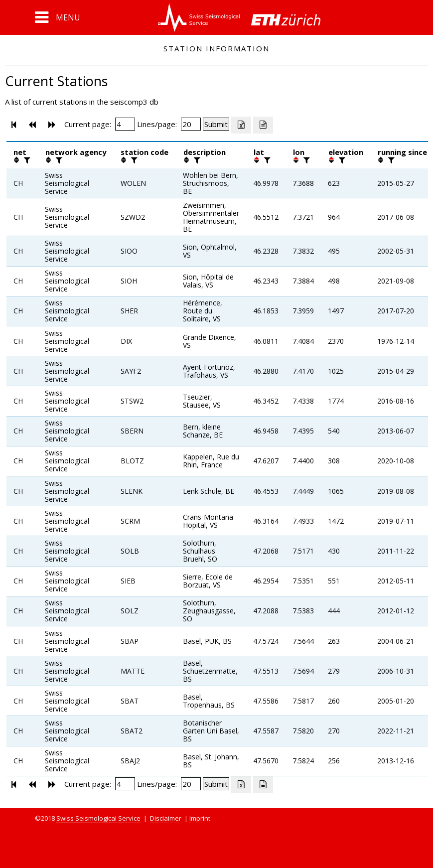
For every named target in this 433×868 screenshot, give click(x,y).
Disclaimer (166, 818)
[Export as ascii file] (263, 125)
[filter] (26, 160)
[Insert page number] (125, 124)
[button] (58, 17)
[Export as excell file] (241, 125)
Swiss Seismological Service (98, 818)
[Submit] (216, 124)
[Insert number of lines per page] (191, 124)
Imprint (200, 818)
